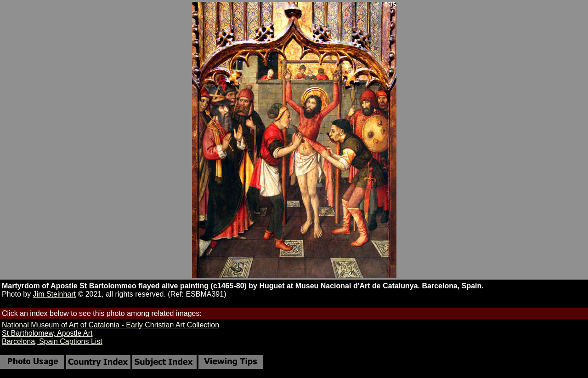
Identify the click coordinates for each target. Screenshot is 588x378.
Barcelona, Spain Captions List (52, 341)
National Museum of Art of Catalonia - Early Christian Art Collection (110, 325)
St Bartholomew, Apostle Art (47, 333)
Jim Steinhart (54, 294)
